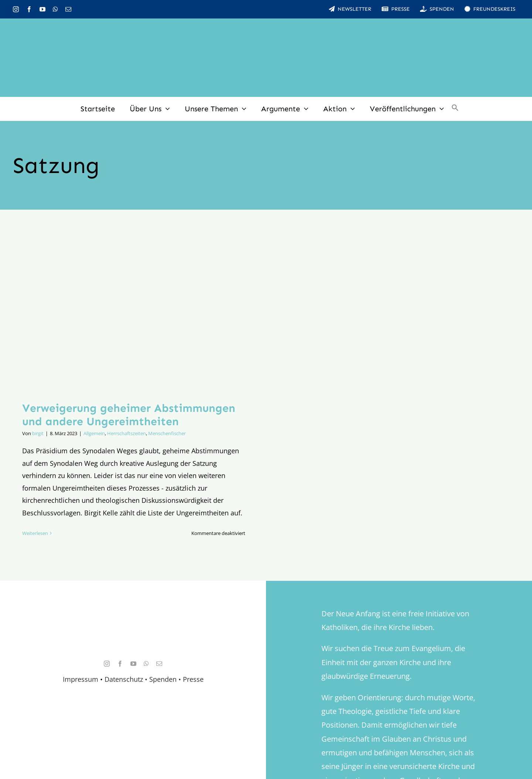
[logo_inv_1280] (266, 29)
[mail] (68, 9)
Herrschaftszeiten (127, 433)
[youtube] (42, 9)
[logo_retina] (135, 621)
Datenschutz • (126, 679)
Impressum (81, 679)
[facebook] (29, 9)
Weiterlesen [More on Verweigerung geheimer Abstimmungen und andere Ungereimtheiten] (35, 533)
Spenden (164, 679)
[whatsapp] (55, 9)
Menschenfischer (167, 433)
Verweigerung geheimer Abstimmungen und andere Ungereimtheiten (129, 415)
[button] (455, 109)
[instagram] (16, 9)
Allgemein (94, 433)
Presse (193, 679)
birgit (38, 433)
